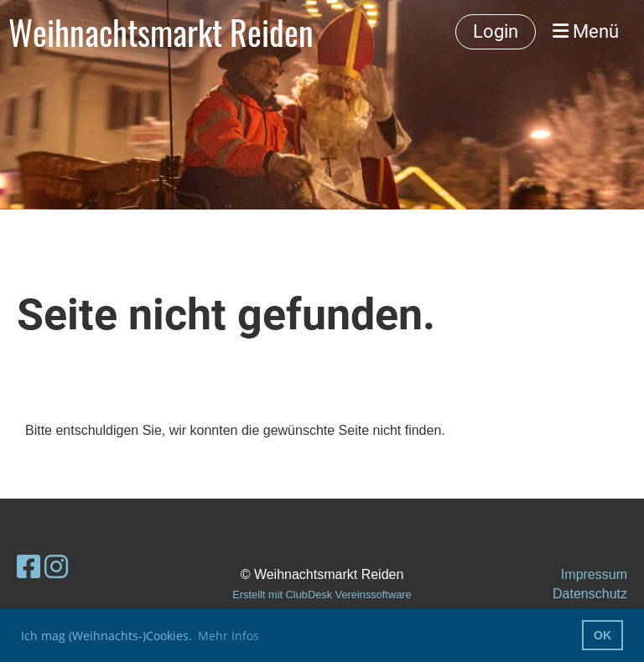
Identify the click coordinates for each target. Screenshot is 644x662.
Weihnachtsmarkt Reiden (161, 32)
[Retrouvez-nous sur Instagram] (56, 567)
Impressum (594, 574)
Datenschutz (590, 594)
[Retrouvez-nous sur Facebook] (29, 567)
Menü (586, 31)
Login (496, 31)
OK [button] (603, 635)
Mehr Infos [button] (229, 636)
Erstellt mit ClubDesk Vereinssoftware (322, 595)
